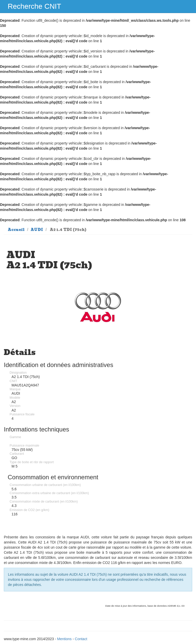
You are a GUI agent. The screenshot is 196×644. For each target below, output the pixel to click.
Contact (81, 639)
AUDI (37, 230)
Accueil (16, 230)
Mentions (64, 639)
